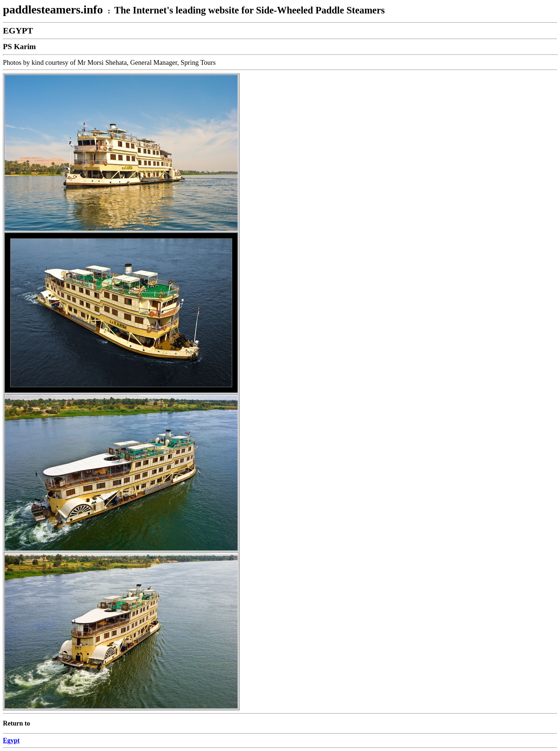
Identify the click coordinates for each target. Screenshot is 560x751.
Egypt (11, 740)
